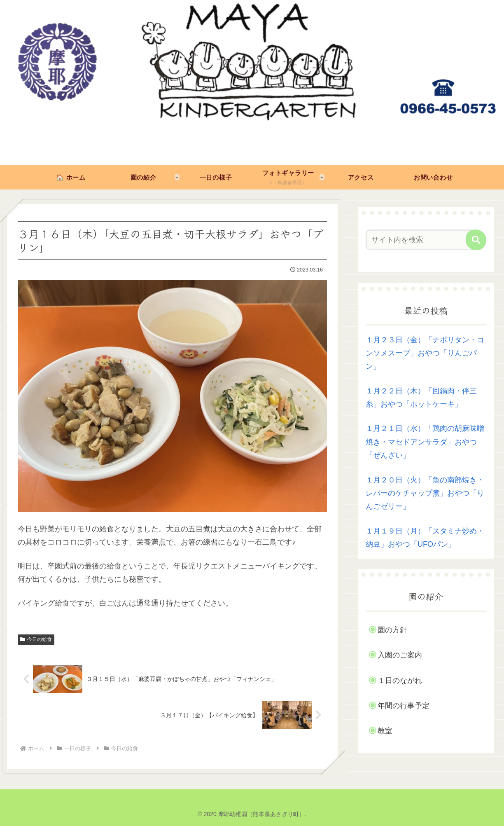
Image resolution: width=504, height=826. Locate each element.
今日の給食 (36, 639)
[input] (421, 240)
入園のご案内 (400, 655)
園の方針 (392, 630)
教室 (385, 731)
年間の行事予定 (404, 706)
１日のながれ (400, 681)
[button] (476, 240)
